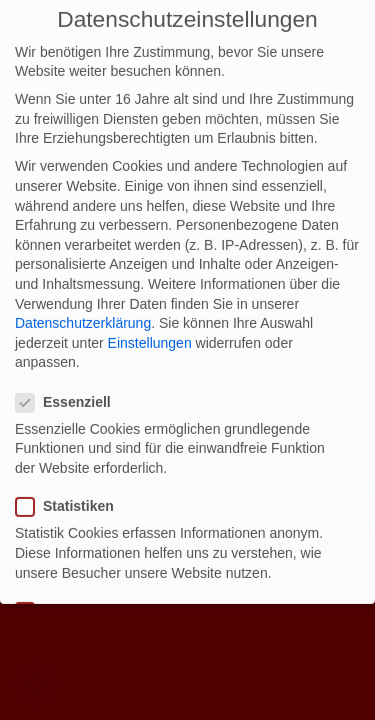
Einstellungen (150, 330)
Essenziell (69, 389)
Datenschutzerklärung (83, 310)
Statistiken (71, 493)
